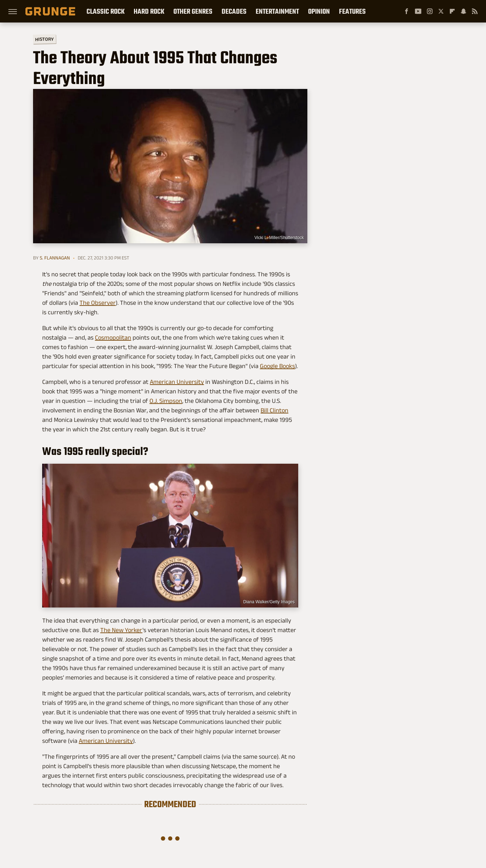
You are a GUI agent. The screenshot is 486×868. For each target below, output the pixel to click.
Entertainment (277, 11)
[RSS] (475, 11)
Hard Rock (149, 11)
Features (352, 11)
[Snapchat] (463, 11)
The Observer (98, 303)
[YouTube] (418, 11)
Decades (234, 11)
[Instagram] (430, 11)
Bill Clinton (274, 410)
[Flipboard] (452, 11)
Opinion (319, 11)
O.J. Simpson (166, 401)
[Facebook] (407, 11)
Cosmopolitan (113, 337)
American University (177, 382)
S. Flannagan (55, 258)
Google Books (277, 366)
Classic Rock (105, 11)
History (44, 39)
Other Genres (193, 11)
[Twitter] (441, 11)
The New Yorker (121, 630)
